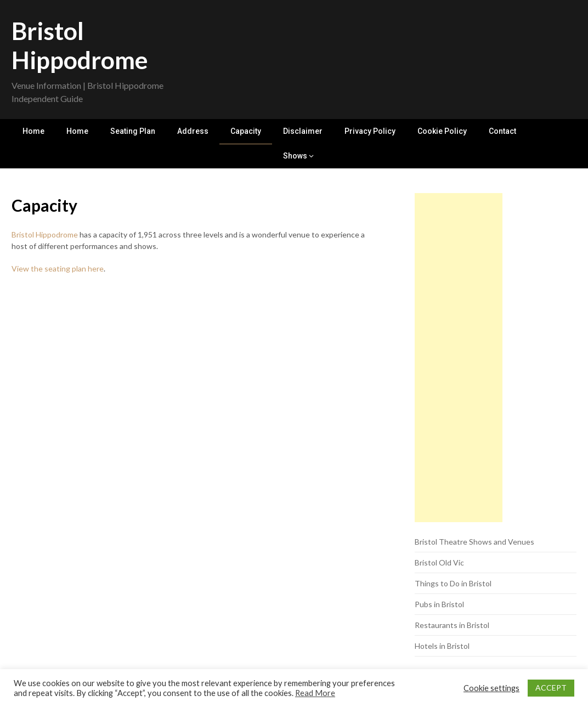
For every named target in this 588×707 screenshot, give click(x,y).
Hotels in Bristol (442, 646)
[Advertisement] (459, 358)
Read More (315, 693)
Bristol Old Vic (439, 562)
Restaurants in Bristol (452, 625)
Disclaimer (303, 131)
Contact (502, 131)
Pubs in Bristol (439, 604)
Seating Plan (133, 131)
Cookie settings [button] (491, 688)
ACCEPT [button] (551, 688)
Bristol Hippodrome (80, 45)
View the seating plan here (58, 268)
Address (193, 131)
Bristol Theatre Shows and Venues (474, 542)
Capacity (246, 131)
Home (33, 131)
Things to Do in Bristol (453, 583)
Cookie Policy (442, 131)
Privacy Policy (370, 131)
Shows (295, 156)
